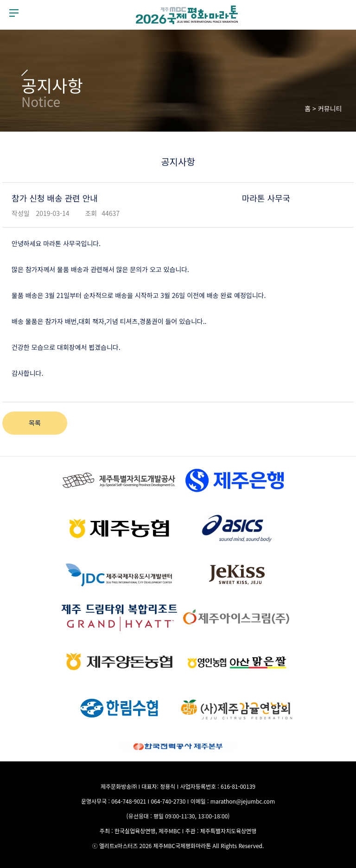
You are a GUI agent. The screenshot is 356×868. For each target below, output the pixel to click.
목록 (35, 423)
